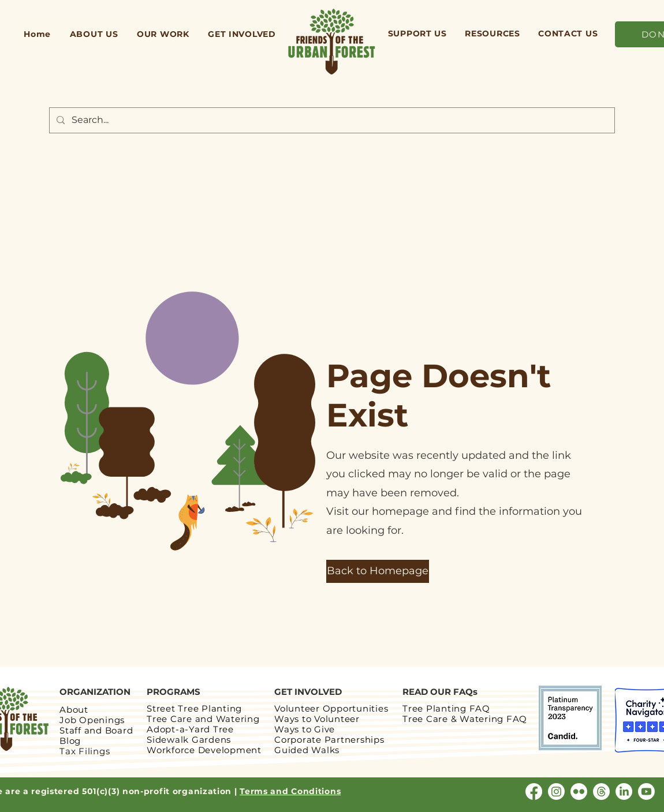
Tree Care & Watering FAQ (466, 719)
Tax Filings (85, 751)
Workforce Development (204, 750)
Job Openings (92, 720)
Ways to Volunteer (317, 719)
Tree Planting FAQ (446, 708)
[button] (94, 34)
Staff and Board (96, 730)
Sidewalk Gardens (189, 740)
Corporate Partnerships (329, 740)
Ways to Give (305, 729)
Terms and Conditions (290, 791)
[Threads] (601, 792)
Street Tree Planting (194, 708)
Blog (70, 741)
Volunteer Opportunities (331, 708)
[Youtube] (646, 792)
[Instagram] (556, 792)
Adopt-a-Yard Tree (190, 729)
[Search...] (331, 120)
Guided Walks (307, 750)
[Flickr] (579, 792)
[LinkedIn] (624, 792)
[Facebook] (534, 792)
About (74, 710)
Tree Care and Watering (203, 719)
